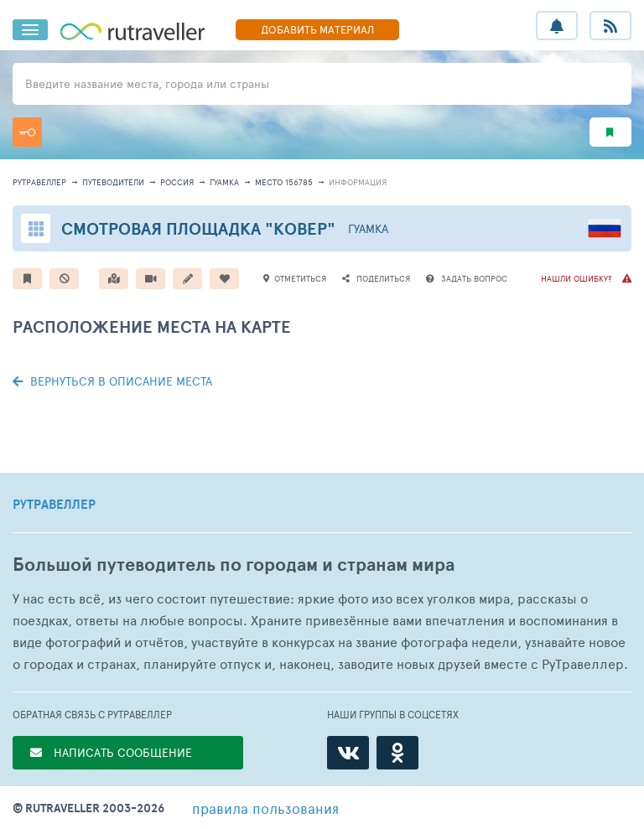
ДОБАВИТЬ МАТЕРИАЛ (317, 29)
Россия (177, 182)
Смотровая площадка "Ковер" (198, 228)
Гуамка (224, 182)
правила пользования (265, 808)
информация (358, 182)
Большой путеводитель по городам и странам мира (234, 565)
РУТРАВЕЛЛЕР (54, 505)
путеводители (113, 182)
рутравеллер (39, 182)
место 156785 (284, 182)
